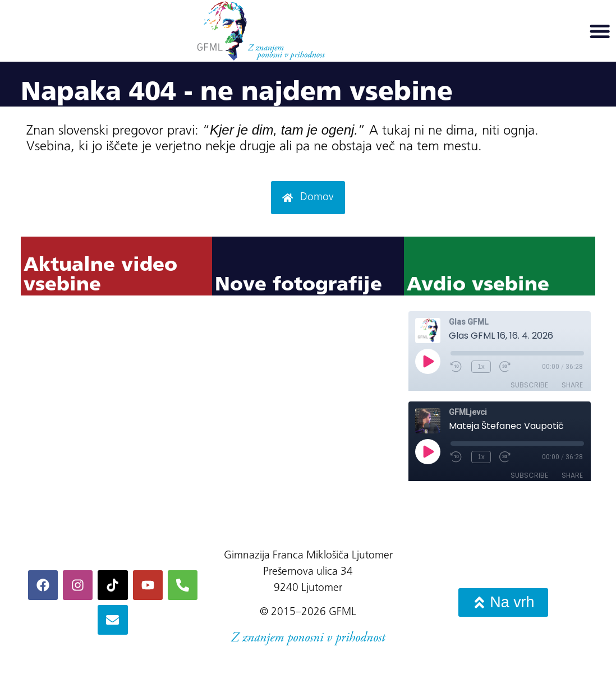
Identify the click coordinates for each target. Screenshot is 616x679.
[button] (600, 31)
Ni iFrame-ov (116, 413)
